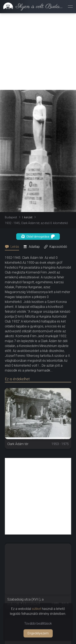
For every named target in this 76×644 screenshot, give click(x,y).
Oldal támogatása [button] (38, 237)
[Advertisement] (38, 52)
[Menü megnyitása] (70, 7)
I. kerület (27, 217)
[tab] (13, 247)
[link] (32, 7)
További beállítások (38, 623)
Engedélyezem (38, 633)
